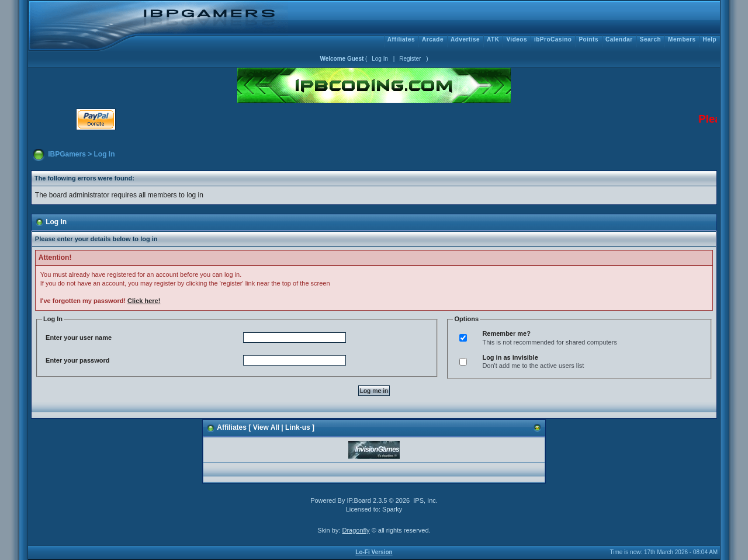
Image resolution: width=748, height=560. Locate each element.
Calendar (619, 39)
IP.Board (359, 500)
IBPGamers (67, 154)
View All (266, 427)
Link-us (298, 427)
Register (410, 59)
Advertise (465, 39)
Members (682, 39)
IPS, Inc (425, 500)
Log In (380, 59)
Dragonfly (356, 530)
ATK (493, 39)
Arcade (433, 39)
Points (588, 39)
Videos (517, 39)
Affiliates (401, 39)
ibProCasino (553, 39)
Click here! (144, 301)
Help (710, 39)
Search (650, 39)
